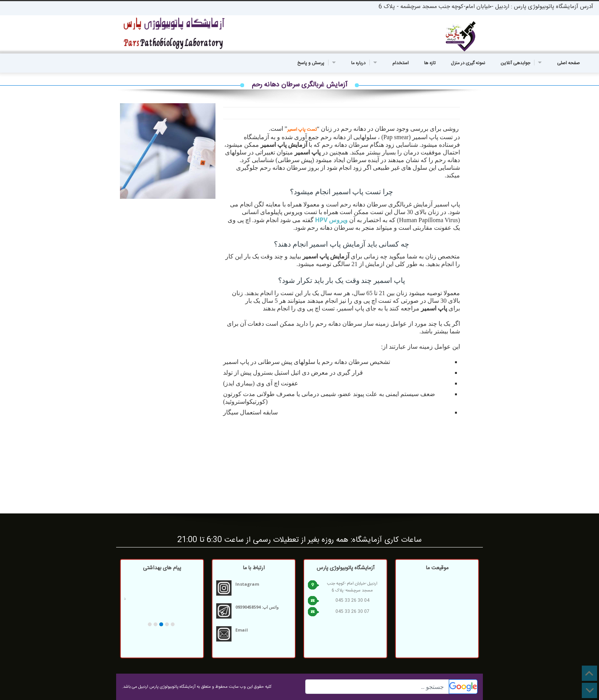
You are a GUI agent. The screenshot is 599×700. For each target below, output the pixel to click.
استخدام (401, 63)
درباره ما (364, 63)
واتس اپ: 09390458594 (257, 607)
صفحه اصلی (568, 63)
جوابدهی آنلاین (521, 63)
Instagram (247, 584)
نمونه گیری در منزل (468, 63)
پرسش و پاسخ (316, 63)
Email (242, 630)
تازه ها (430, 63)
